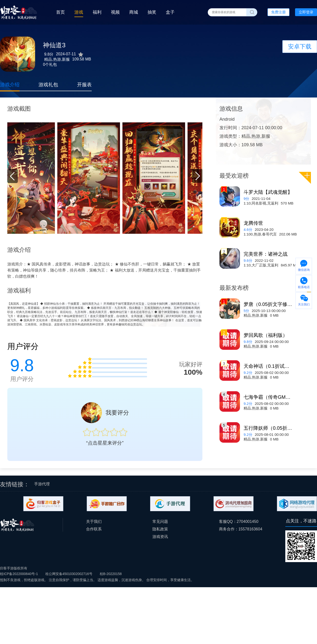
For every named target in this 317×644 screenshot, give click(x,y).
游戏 (79, 12)
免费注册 (278, 12)
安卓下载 (300, 46)
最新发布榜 (234, 288)
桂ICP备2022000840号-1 (19, 574)
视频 (115, 12)
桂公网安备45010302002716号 (69, 574)
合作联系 (94, 529)
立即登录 (306, 12)
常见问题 (160, 522)
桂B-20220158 (111, 574)
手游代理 (42, 484)
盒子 (170, 12)
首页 (60, 12)
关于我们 (94, 522)
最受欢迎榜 (234, 176)
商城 (134, 12)
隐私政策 (160, 529)
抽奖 (152, 12)
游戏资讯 (160, 537)
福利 (97, 12)
